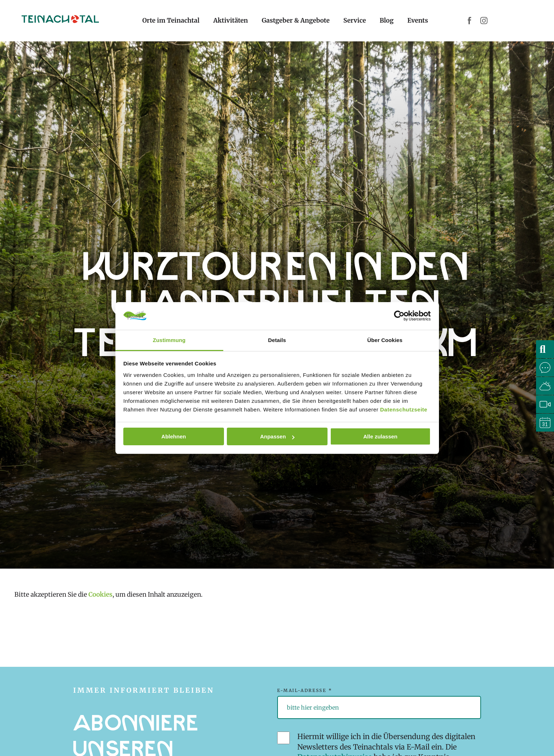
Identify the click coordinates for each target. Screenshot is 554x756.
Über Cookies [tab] (385, 340)
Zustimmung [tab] (169, 340)
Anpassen (277, 436)
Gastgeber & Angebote (296, 21)
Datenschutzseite (404, 409)
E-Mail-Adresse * (305, 690)
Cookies (100, 595)
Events (418, 21)
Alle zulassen (380, 436)
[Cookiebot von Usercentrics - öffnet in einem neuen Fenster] (399, 316)
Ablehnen (174, 436)
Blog (387, 21)
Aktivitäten (231, 21)
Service (355, 21)
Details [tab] (277, 340)
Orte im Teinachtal (171, 21)
